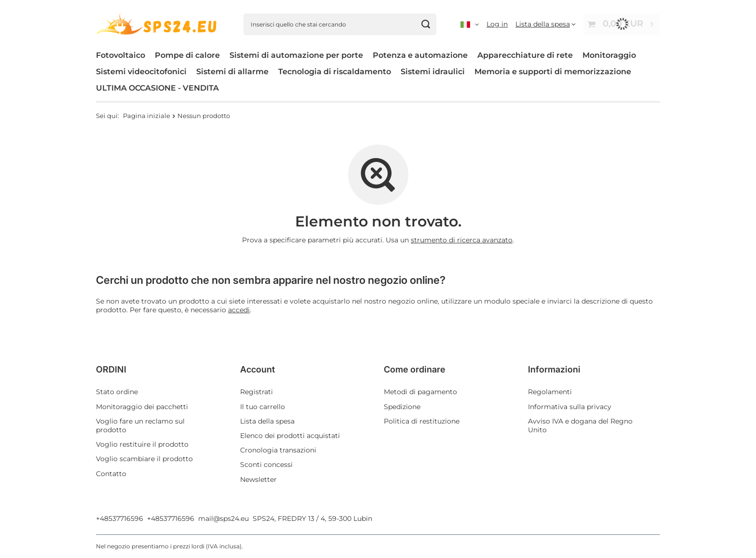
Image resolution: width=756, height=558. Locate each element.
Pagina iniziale (147, 116)
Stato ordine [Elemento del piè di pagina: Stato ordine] (117, 392)
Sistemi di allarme (232, 72)
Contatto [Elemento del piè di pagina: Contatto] (111, 474)
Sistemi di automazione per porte (296, 55)
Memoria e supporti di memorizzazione (553, 72)
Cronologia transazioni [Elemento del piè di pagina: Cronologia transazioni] (278, 450)
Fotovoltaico (121, 55)
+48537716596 (120, 518)
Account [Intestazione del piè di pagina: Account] (257, 369)
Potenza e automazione (420, 55)
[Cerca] (425, 24)
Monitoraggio (609, 55)
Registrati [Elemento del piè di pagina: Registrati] (256, 392)
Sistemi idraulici (433, 72)
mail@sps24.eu (223, 518)
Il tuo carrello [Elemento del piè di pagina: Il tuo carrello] (263, 407)
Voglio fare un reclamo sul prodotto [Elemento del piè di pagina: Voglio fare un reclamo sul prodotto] (140, 425)
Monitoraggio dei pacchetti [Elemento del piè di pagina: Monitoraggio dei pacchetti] (142, 407)
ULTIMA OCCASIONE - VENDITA (157, 88)
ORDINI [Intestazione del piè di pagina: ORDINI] (111, 369)
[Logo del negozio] (158, 24)
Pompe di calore (187, 55)
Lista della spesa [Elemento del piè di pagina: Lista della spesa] (267, 421)
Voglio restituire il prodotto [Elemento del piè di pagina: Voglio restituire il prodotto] (142, 444)
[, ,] (470, 24)
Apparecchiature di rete (525, 55)
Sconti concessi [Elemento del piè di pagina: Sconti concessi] (266, 465)
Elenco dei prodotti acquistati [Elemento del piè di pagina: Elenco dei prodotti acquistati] (290, 436)
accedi (239, 310)
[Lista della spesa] (546, 24)
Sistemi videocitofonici (141, 72)
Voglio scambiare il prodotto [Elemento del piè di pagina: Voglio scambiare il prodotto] (144, 459)
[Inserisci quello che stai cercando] (340, 24)
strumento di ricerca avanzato (462, 240)
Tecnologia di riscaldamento (335, 72)
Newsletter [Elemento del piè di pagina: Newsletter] (258, 479)
